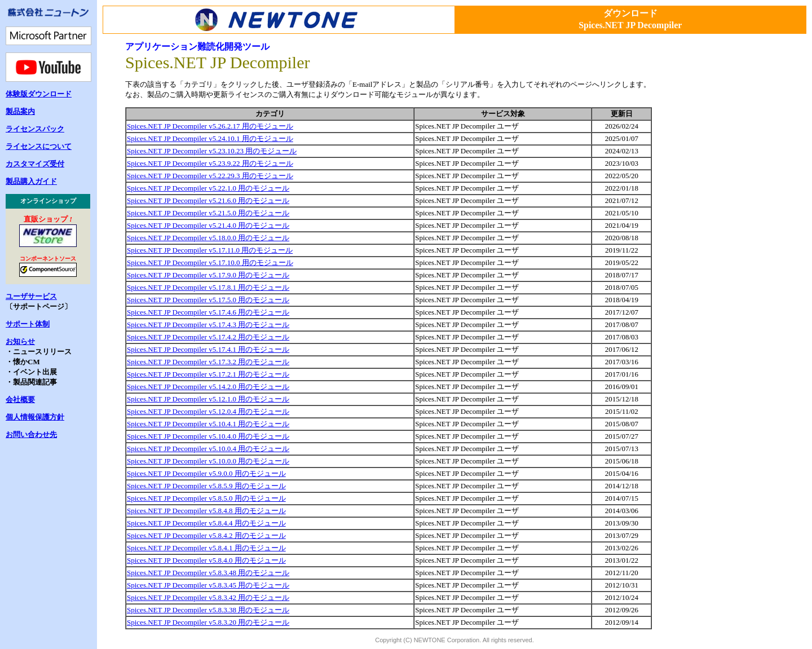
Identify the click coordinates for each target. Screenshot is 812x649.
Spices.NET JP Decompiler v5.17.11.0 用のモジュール (210, 250)
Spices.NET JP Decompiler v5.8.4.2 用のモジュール (206, 535)
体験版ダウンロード (39, 94)
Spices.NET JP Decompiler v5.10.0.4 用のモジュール (208, 449)
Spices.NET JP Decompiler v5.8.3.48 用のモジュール (208, 573)
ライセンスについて (39, 146)
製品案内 (20, 111)
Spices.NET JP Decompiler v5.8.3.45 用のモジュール (208, 585)
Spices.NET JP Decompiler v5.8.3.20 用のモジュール (208, 622)
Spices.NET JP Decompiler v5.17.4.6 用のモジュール (208, 312)
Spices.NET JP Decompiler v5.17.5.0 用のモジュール (208, 300)
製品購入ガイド (31, 181)
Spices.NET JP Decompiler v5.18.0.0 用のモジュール (208, 238)
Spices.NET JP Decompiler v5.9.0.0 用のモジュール (206, 473)
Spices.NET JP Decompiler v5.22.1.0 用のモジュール (208, 188)
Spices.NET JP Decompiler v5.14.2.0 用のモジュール (208, 387)
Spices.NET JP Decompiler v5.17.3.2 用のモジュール (208, 362)
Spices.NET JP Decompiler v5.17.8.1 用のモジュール (208, 287)
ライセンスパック (35, 129)
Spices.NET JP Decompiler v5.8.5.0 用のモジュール (206, 498)
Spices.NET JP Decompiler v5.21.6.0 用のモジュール (208, 200)
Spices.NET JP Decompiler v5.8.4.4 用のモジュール (206, 523)
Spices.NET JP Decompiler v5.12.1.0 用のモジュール (208, 399)
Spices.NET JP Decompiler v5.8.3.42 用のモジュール (208, 597)
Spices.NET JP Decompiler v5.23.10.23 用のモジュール (212, 151)
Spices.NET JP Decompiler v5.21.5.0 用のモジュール (208, 213)
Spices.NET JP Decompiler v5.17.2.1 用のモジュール (208, 374)
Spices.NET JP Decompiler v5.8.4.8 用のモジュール (206, 511)
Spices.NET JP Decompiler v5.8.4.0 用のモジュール (206, 560)
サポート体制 (28, 324)
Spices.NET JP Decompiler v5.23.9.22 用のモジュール (210, 163)
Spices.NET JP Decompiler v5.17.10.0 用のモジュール (210, 262)
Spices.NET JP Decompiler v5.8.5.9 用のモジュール (206, 486)
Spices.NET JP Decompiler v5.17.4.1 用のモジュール (208, 349)
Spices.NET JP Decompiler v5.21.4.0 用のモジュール (208, 225)
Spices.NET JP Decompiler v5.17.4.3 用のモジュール (208, 324)
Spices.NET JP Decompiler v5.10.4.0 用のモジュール (208, 436)
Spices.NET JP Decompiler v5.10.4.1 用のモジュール (208, 424)
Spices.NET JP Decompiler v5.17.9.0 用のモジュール (208, 275)
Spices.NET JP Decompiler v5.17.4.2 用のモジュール (208, 337)
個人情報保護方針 (35, 417)
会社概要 (20, 399)
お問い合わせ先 (31, 434)
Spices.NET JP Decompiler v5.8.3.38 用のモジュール (208, 610)
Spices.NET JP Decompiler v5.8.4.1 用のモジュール (206, 548)
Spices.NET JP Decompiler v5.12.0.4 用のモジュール (208, 411)
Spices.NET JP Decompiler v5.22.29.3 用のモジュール (210, 176)
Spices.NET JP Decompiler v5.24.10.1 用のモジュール (210, 138)
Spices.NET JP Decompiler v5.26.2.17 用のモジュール (210, 126)
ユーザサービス (31, 296)
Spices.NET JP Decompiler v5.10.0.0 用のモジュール (208, 461)
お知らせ (20, 341)
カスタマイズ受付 (35, 164)
